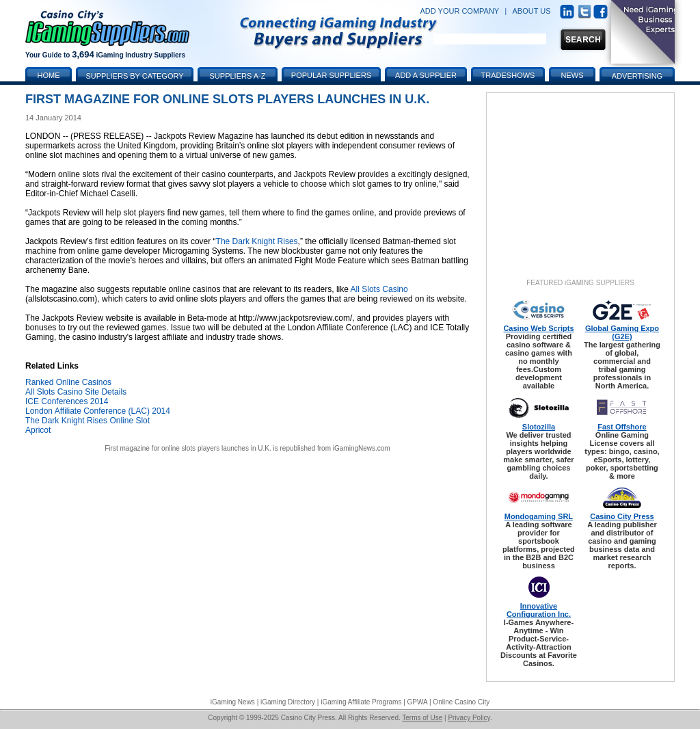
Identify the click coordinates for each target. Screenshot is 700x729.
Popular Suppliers (331, 75)
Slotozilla (539, 427)
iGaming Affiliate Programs (361, 702)
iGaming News (233, 702)
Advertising (637, 76)
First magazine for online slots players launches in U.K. (188, 448)
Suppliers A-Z (238, 76)
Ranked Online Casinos (68, 382)
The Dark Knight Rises (257, 241)
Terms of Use (422, 718)
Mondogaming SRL (539, 516)
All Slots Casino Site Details (76, 392)
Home (49, 75)
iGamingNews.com (362, 448)
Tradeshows (508, 75)
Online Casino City (461, 702)
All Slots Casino (379, 289)
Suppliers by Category (134, 76)
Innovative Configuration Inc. (539, 610)
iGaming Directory (288, 702)
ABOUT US (532, 11)
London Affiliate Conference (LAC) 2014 (98, 411)
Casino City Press (622, 516)
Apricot (38, 430)
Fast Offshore (622, 427)
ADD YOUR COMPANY (459, 11)
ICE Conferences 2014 (67, 401)
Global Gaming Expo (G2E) (622, 332)
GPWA (418, 702)
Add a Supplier (426, 75)
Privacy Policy (469, 718)
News (573, 75)
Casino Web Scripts (538, 328)
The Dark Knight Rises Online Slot (87, 421)
